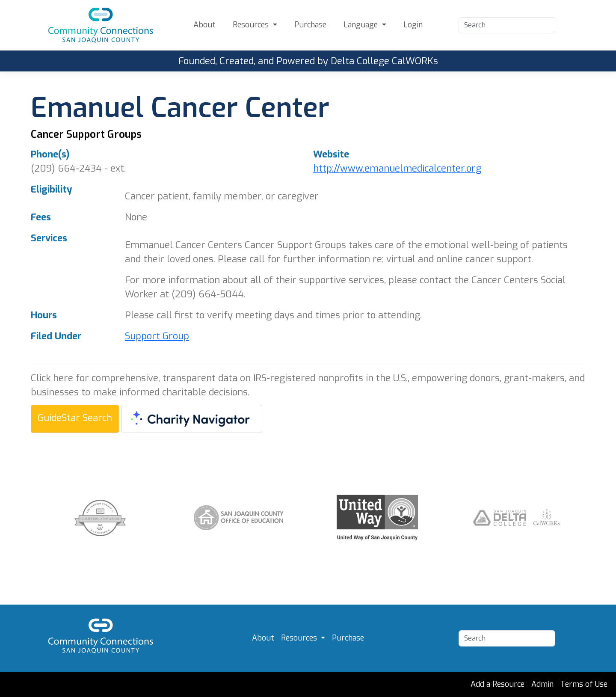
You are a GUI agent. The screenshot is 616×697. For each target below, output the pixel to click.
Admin (542, 684)
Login (413, 25)
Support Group (157, 336)
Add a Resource (498, 684)
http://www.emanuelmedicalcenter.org (397, 168)
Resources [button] (252, 25)
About (204, 25)
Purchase (310, 25)
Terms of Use (584, 684)
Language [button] (362, 25)
